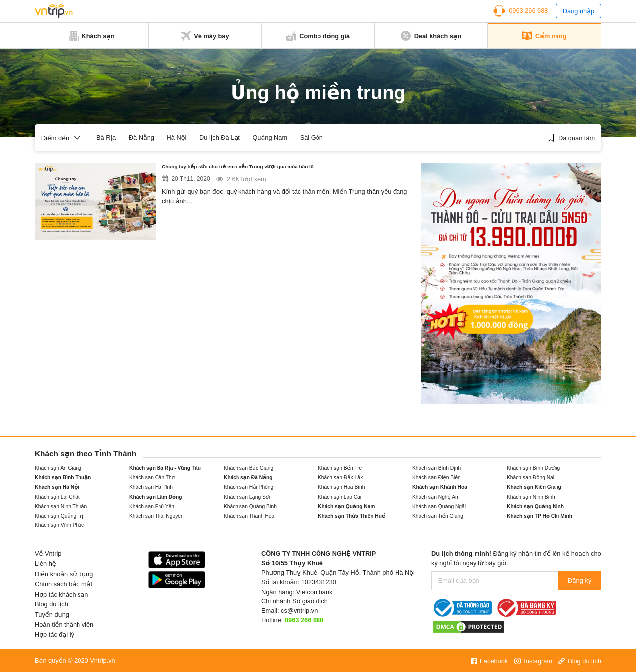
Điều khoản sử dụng (64, 574)
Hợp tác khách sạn (61, 594)
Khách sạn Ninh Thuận (61, 506)
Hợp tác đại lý (54, 635)
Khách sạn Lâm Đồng (156, 497)
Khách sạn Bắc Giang (248, 468)
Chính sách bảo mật (64, 584)
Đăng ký (580, 580)
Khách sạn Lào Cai (340, 497)
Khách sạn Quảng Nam (346, 506)
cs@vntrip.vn (299, 611)
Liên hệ (45, 563)
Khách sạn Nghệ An (435, 497)
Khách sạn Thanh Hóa (249, 516)
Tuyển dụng (52, 615)
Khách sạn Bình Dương (533, 468)
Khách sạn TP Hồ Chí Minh (540, 516)
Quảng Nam (270, 137)
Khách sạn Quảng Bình (250, 506)
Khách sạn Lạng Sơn (248, 497)
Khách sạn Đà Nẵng (248, 478)
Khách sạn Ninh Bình (531, 497)
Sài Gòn (312, 137)
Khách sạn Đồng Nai (530, 478)
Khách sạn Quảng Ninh (535, 506)
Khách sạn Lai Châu (58, 497)
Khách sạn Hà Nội (57, 487)
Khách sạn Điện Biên (437, 478)
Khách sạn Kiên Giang (534, 487)
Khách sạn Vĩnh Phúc (59, 525)
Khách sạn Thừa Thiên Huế (352, 516)
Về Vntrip (48, 554)
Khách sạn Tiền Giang (438, 516)
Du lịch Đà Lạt (220, 137)
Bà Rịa (106, 137)
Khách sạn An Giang (58, 468)
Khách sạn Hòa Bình (341, 487)
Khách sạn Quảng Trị (59, 516)
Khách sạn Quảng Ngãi (439, 506)
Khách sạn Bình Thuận (63, 478)
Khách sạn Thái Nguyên (157, 516)
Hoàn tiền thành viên (64, 625)
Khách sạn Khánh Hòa (440, 487)
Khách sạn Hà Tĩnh (151, 487)
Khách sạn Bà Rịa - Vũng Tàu (165, 468)
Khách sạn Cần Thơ (152, 478)
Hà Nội (177, 137)
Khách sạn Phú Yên (152, 506)
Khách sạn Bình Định (437, 468)
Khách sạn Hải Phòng (248, 487)
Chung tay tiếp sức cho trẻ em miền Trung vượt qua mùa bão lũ (279, 169)
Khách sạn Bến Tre (340, 468)
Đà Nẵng (141, 137)
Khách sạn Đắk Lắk (341, 478)
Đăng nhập (579, 11)
